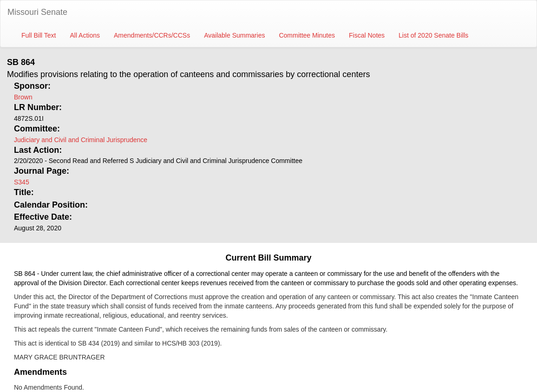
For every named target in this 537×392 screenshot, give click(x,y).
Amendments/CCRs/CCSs (152, 35)
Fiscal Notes (367, 35)
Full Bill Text (39, 35)
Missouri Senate (37, 12)
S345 (22, 182)
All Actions (85, 35)
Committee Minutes (307, 35)
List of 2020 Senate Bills (433, 35)
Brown (23, 97)
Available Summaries (234, 35)
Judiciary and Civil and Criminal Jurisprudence (81, 140)
